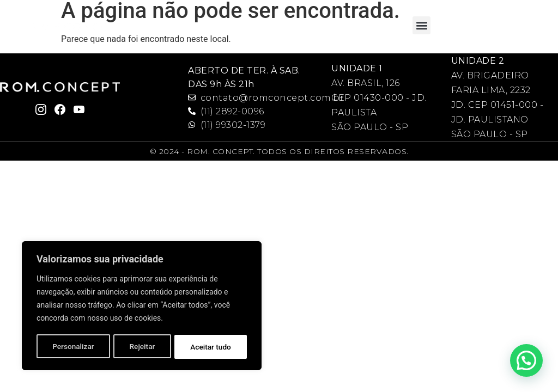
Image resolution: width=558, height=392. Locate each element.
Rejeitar (142, 347)
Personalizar (73, 347)
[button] (421, 25)
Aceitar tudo (211, 347)
